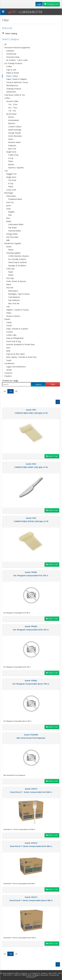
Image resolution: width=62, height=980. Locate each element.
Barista (11, 164)
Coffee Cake (11, 335)
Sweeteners (11, 92)
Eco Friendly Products (13, 63)
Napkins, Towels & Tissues (18, 310)
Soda (8, 209)
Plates (9, 313)
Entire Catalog (11, 33)
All (5, 44)
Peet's (11, 139)
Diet (10, 215)
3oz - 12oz (13, 108)
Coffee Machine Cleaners (19, 256)
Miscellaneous (12, 85)
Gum (8, 348)
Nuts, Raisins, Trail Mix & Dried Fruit (21, 357)
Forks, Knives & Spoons (16, 281)
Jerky (8, 351)
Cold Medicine (14, 297)
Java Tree (12, 149)
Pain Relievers (14, 300)
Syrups (9, 370)
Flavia (11, 161)
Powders (8, 376)
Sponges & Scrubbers (17, 266)
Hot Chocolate (12, 237)
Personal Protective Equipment (17, 48)
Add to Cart (52, 456)
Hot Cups (10, 278)
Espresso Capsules (16, 168)
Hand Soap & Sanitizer (18, 262)
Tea (6, 171)
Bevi (8, 218)
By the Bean (11, 114)
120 (11, 391)
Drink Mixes (11, 196)
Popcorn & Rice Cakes (16, 354)
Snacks (7, 319)
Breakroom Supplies (13, 243)
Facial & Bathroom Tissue (17, 82)
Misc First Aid (14, 303)
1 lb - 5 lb (12, 111)
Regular (11, 212)
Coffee (9, 66)
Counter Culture (15, 127)
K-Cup (11, 158)
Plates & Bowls (13, 73)
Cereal (9, 325)
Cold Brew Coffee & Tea (15, 95)
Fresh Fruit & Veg (13, 341)
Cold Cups (10, 269)
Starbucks (12, 145)
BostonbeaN (14, 120)
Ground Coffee (12, 101)
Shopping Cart (51, 4)
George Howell (14, 133)
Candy (9, 322)
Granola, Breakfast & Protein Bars (21, 344)
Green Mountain (15, 136)
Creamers (8, 373)
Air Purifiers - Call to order (17, 60)
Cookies (10, 332)
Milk (8, 240)
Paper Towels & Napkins (17, 79)
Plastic (11, 250)
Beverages (9, 193)
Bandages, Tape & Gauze (19, 294)
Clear (53, 384)
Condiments (9, 363)
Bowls (9, 247)
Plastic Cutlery (12, 76)
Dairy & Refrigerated (15, 338)
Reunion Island (14, 142)
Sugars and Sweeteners (16, 367)
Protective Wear (13, 57)
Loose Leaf (11, 190)
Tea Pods (12, 180)
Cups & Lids (11, 70)
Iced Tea (10, 202)
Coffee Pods (13, 155)
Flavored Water (15, 231)
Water (9, 221)
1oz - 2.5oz (13, 104)
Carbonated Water (16, 224)
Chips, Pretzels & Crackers (17, 329)
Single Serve (11, 152)
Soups (9, 360)
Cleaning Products (14, 89)
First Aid (10, 288)
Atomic (11, 117)
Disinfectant (11, 54)
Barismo (12, 123)
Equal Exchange (15, 130)
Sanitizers (10, 51)
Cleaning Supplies (13, 253)
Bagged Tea (11, 174)
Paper (11, 272)
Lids (8, 307)
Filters (9, 284)
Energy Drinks (12, 234)
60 (5, 391)
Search (38, 384)
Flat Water (13, 228)
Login (39, 4)
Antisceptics (13, 291)
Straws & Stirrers (13, 316)
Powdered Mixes (15, 199)
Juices (9, 205)
